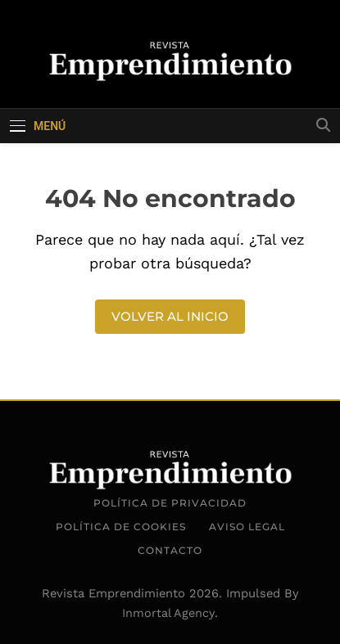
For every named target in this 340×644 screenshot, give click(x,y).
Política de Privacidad (170, 503)
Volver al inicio (170, 316)
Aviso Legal (247, 527)
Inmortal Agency (168, 613)
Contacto (170, 550)
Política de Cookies (121, 527)
